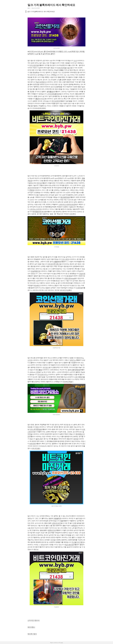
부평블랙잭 (57, 518)
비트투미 (73, 214)
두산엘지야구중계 (78, 542)
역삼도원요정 (69, 545)
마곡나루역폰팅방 (35, 429)
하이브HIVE (56, 101)
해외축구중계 (32, 634)
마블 (61, 521)
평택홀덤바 (51, 92)
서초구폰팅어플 (79, 377)
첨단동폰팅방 (65, 197)
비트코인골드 (36, 448)
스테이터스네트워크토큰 (67, 204)
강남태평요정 (35, 271)
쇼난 (75, 61)
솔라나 (38, 439)
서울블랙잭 (57, 262)
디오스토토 (65, 259)
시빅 (37, 372)
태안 (37, 427)
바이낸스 (46, 367)
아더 (52, 540)
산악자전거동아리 (34, 620)
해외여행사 (31, 627)
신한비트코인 (56, 523)
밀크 (29, 8)
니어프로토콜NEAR (53, 94)
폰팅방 (32, 190)
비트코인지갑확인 (66, 290)
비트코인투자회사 (54, 264)
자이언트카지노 (43, 375)
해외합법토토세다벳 (39, 212)
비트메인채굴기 (68, 382)
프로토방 (79, 288)
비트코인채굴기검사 (64, 68)
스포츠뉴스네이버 (35, 209)
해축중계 (74, 526)
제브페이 (37, 285)
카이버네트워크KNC (39, 108)
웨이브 (36, 549)
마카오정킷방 (34, 65)
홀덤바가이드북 (41, 99)
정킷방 (76, 439)
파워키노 (73, 360)
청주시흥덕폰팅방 (74, 370)
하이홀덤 (39, 370)
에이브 (39, 183)
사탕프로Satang (69, 278)
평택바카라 (52, 530)
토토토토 (32, 444)
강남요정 (82, 274)
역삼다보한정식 (41, 82)
